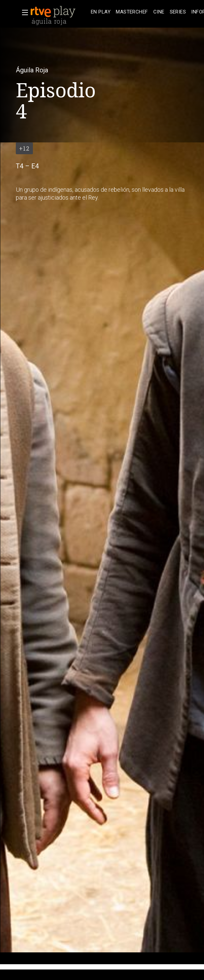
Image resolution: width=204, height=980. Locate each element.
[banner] (59, 12)
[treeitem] (101, 12)
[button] (23, 12)
